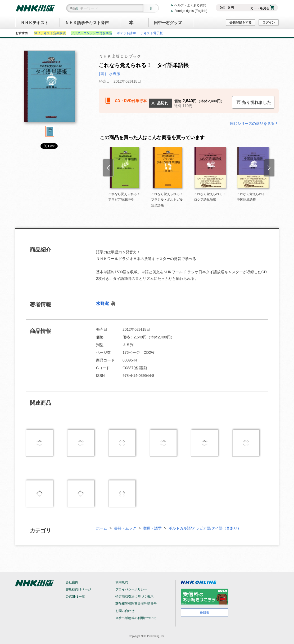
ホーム (102, 528)
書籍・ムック (125, 528)
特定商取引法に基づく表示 (134, 597)
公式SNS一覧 (75, 597)
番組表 (205, 612)
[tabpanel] (50, 88)
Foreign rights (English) (191, 11)
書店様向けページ (78, 589)
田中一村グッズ (168, 23)
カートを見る (262, 8)
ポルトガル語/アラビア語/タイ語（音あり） (205, 528)
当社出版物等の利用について (136, 618)
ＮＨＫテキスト (35, 23)
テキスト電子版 (152, 33)
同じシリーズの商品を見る (254, 123)
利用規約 (122, 582)
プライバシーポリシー (131, 589)
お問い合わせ (125, 611)
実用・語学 (152, 528)
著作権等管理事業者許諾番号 (136, 604)
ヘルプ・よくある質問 (190, 5)
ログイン (269, 23)
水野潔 (103, 304)
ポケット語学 (126, 33)
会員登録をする (241, 23)
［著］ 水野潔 (108, 74)
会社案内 (72, 582)
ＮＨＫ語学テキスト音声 (87, 23)
